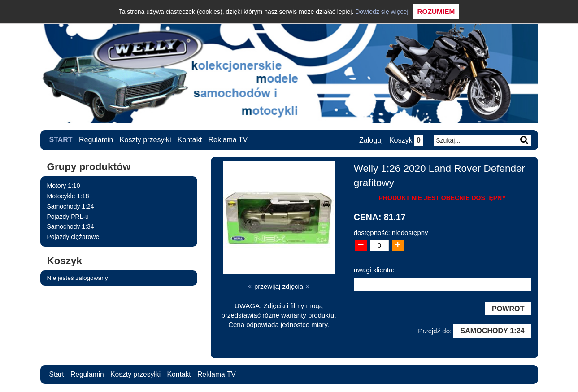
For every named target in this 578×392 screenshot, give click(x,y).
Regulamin (96, 140)
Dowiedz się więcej (382, 12)
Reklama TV (228, 140)
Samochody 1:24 (71, 206)
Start (61, 140)
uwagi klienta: (374, 269)
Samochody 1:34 (71, 226)
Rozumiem (436, 11)
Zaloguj (370, 140)
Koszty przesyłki (146, 140)
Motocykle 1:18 (68, 196)
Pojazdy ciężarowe (73, 237)
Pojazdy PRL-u (68, 216)
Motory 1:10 (64, 186)
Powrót (508, 309)
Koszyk (406, 140)
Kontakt (190, 140)
